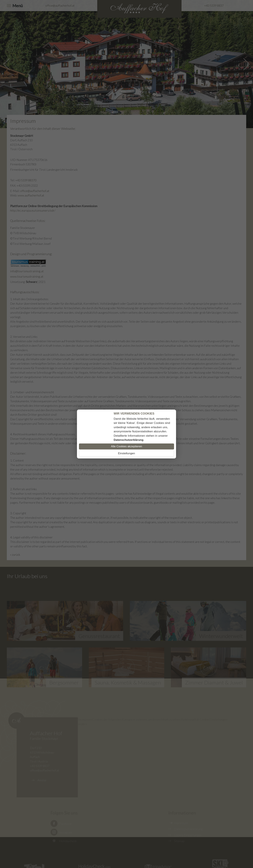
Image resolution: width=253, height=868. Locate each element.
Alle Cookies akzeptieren (126, 446)
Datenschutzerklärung (129, 440)
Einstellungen (126, 453)
